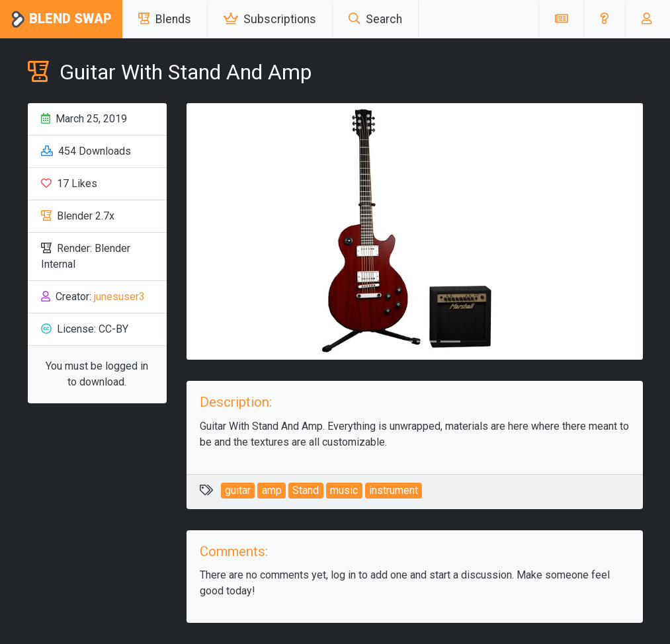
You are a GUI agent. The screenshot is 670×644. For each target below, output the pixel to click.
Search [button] (375, 19)
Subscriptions (270, 19)
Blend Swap (61, 20)
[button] (604, 19)
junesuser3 (119, 297)
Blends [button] (165, 19)
